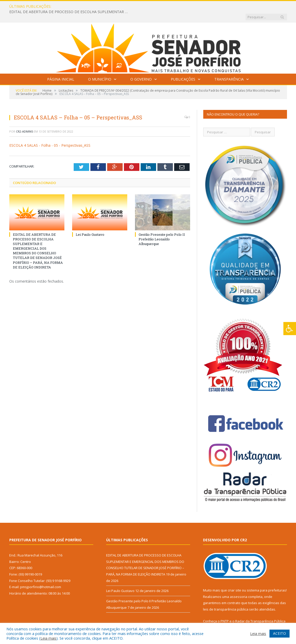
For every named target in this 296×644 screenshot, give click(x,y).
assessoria (239, 586)
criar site (234, 580)
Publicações (183, 69)
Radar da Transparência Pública (260, 611)
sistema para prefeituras (266, 580)
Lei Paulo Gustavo (90, 224)
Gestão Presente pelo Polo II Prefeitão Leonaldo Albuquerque (162, 228)
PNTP (225, 611)
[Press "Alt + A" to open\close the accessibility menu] (290, 329)
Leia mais (48, 638)
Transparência (229, 69)
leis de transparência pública (226, 599)
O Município (100, 69)
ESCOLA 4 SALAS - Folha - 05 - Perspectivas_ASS (50, 135)
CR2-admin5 (24, 121)
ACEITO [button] (280, 633)
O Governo (141, 69)
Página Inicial (61, 69)
